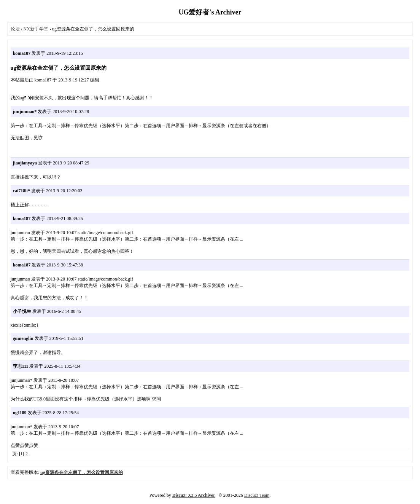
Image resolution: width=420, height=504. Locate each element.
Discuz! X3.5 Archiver (194, 495)
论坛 (15, 29)
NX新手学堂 (36, 29)
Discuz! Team (257, 495)
